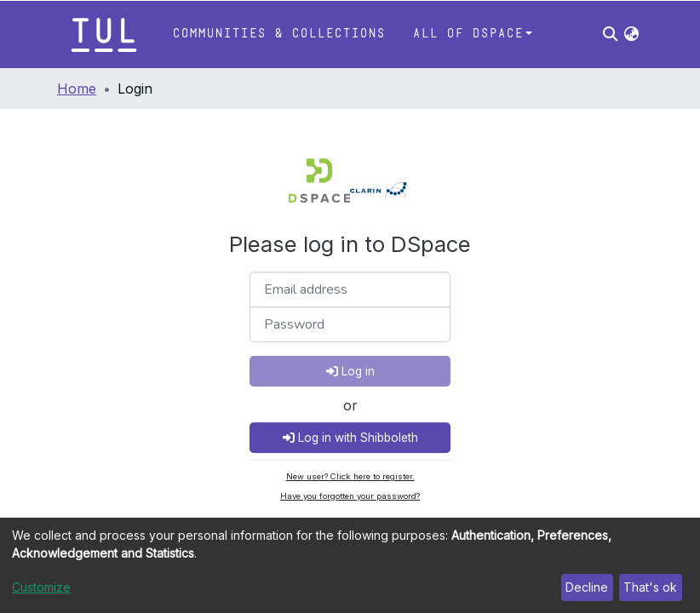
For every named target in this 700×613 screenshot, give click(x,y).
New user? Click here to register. (350, 476)
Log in (350, 371)
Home (77, 89)
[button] (631, 34)
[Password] (350, 324)
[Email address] (350, 289)
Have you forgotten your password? (350, 496)
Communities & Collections (278, 34)
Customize (41, 587)
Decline (587, 587)
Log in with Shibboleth (350, 438)
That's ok (650, 587)
